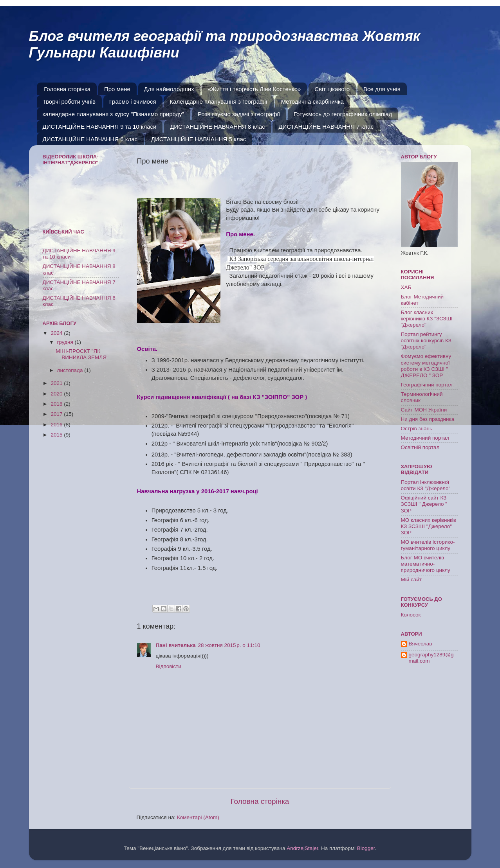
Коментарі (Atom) (198, 817)
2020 (57, 394)
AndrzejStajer (302, 848)
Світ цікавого (332, 89)
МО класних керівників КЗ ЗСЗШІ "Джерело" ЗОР (429, 526)
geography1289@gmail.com (431, 658)
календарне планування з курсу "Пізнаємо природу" (114, 114)
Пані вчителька (176, 645)
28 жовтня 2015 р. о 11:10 (229, 645)
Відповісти (169, 666)
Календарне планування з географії (218, 102)
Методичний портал (425, 438)
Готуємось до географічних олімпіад (343, 114)
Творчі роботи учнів (69, 102)
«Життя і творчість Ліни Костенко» (254, 89)
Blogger (366, 848)
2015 (57, 435)
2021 (57, 383)
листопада (71, 370)
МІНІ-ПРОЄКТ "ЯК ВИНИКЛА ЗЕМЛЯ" (82, 354)
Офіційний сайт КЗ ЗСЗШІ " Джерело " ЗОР (424, 504)
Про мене (117, 89)
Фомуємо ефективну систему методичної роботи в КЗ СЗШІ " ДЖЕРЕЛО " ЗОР (426, 366)
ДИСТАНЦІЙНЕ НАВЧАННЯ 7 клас (326, 127)
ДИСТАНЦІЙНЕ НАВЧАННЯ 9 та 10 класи (100, 127)
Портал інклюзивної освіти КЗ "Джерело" (426, 485)
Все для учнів (382, 89)
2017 (57, 414)
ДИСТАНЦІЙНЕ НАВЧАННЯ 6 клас (90, 139)
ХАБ (406, 287)
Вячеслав (421, 644)
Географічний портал (427, 385)
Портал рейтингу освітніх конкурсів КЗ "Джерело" (426, 341)
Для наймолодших (169, 89)
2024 (57, 333)
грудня (66, 342)
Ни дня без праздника (428, 419)
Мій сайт (412, 580)
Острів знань (417, 429)
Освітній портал (420, 447)
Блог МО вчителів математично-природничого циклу (426, 564)
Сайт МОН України (424, 410)
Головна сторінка (67, 89)
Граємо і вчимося (133, 102)
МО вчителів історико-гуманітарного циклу (428, 545)
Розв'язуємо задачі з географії (239, 114)
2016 (57, 425)
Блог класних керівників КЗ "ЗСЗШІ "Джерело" (427, 319)
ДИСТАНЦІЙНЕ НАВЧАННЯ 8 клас (218, 127)
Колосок (411, 615)
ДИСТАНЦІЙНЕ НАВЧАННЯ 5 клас (199, 139)
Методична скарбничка (312, 102)
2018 (57, 404)
